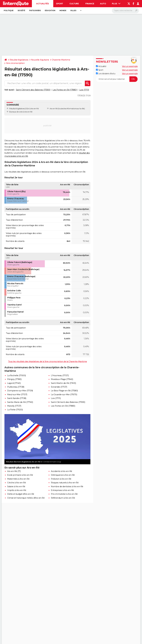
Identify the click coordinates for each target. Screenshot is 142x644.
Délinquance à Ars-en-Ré (63, 475)
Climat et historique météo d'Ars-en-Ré (26, 498)
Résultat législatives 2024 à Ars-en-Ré (24, 109)
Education (50, 10)
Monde (63, 10)
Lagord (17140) (14, 383)
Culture (74, 4)
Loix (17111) (84, 90)
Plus (116, 4)
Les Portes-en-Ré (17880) (65, 90)
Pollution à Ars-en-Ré (61, 479)
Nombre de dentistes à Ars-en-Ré (67, 487)
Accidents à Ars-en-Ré (62, 471)
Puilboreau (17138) (16, 387)
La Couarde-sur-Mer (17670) (64, 395)
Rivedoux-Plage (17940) (62, 379)
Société (21, 10)
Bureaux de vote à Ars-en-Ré (21, 112)
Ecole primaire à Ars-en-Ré (20, 475)
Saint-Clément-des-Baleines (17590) (33, 90)
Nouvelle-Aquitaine (40, 60)
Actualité (101, 66)
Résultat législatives (19, 60)
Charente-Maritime (61, 60)
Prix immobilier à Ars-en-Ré (64, 494)
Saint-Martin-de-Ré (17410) (63, 383)
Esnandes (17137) (59, 387)
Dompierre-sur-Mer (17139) (20, 391)
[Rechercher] (125, 11)
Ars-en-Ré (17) (14, 471)
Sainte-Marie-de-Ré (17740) (20, 402)
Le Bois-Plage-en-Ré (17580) (64, 391)
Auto (103, 4)
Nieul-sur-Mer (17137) (17, 395)
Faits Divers (35, 10)
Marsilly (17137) (14, 406)
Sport (60, 4)
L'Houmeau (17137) (60, 375)
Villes (73, 10)
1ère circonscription (15, 63)
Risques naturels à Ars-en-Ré (65, 483)
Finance (90, 4)
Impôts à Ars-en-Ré (17, 490)
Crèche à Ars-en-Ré (17, 483)
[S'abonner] (117, 79)
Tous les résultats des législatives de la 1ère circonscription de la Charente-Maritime (47, 361)
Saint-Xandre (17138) (17, 398)
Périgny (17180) (14, 379)
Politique (9, 10)
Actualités (43, 4)
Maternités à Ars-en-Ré (18, 479)
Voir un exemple (130, 66)
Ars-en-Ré (54, 109)
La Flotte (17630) (15, 410)
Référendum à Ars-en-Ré (63, 498)
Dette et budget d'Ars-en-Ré (21, 494)
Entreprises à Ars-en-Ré (62, 490)
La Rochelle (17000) (17, 375)
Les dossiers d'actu (106, 74)
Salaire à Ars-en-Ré (16, 487)
